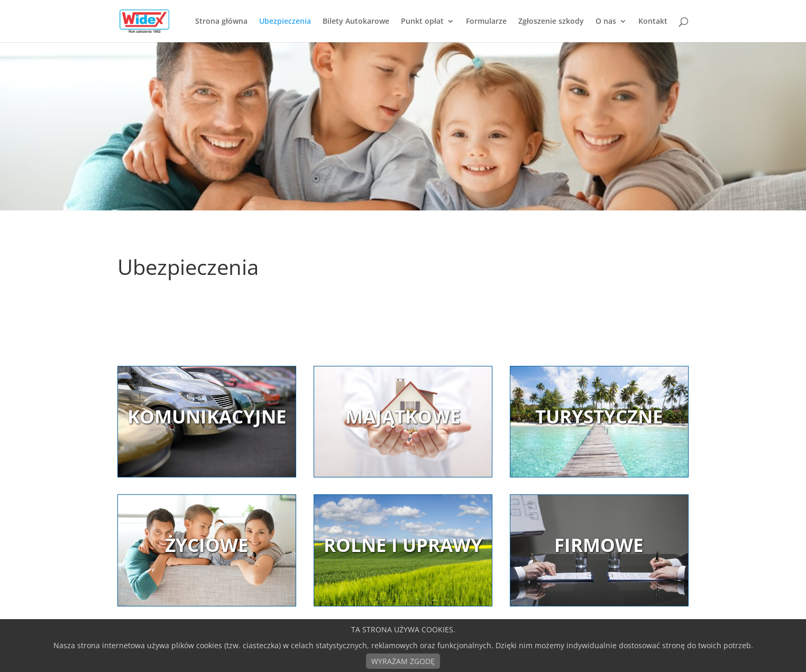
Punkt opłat (422, 22)
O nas (606, 22)
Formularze (486, 22)
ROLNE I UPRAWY (403, 545)
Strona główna (221, 22)
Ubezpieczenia (285, 22)
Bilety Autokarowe (356, 22)
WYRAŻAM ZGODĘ (403, 661)
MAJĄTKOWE (403, 416)
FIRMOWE (599, 545)
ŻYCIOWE (207, 545)
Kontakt (653, 22)
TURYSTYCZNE (599, 416)
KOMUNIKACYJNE (207, 416)
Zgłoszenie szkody (551, 22)
